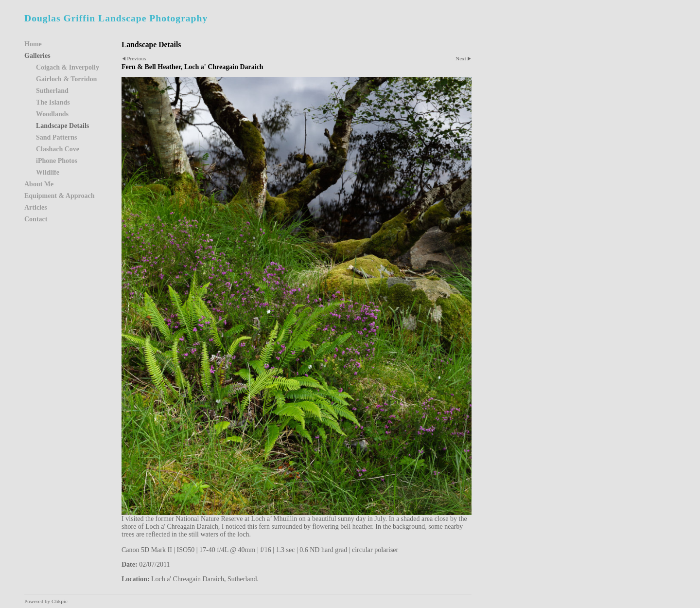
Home (33, 44)
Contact (36, 219)
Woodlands (52, 114)
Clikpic (60, 601)
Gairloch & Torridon (66, 79)
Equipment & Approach (59, 196)
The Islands (53, 102)
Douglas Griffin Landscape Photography (116, 18)
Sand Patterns (56, 137)
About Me (39, 184)
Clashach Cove (58, 149)
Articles (36, 207)
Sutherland (52, 91)
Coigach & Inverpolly (68, 67)
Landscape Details (62, 126)
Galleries (37, 56)
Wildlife (48, 172)
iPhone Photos (57, 161)
